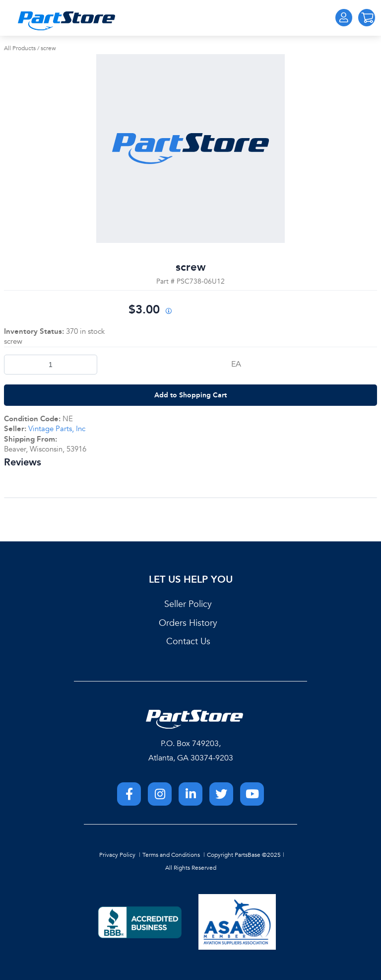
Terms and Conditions (171, 855)
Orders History (188, 623)
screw (48, 48)
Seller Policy (188, 604)
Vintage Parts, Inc (57, 429)
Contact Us (188, 641)
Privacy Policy (117, 855)
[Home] (66, 21)
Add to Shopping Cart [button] (190, 395)
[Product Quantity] (51, 365)
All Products (20, 48)
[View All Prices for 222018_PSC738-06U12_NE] (168, 312)
